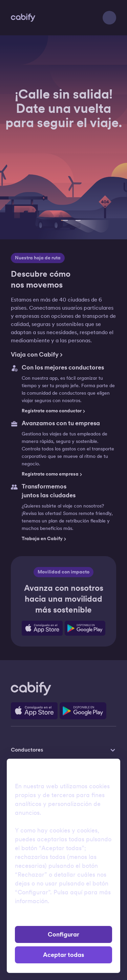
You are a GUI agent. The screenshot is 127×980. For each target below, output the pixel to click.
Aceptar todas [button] (63, 955)
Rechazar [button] (63, 918)
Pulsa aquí (68, 892)
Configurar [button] (63, 934)
